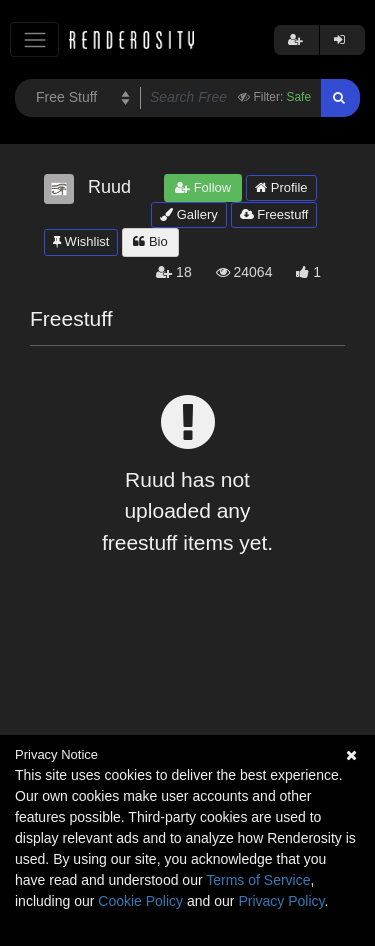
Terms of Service (258, 880)
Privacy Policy (281, 901)
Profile (281, 187)
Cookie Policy (140, 901)
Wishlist (81, 241)
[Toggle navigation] (34, 39)
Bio (150, 241)
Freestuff (274, 214)
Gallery (189, 214)
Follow (203, 187)
